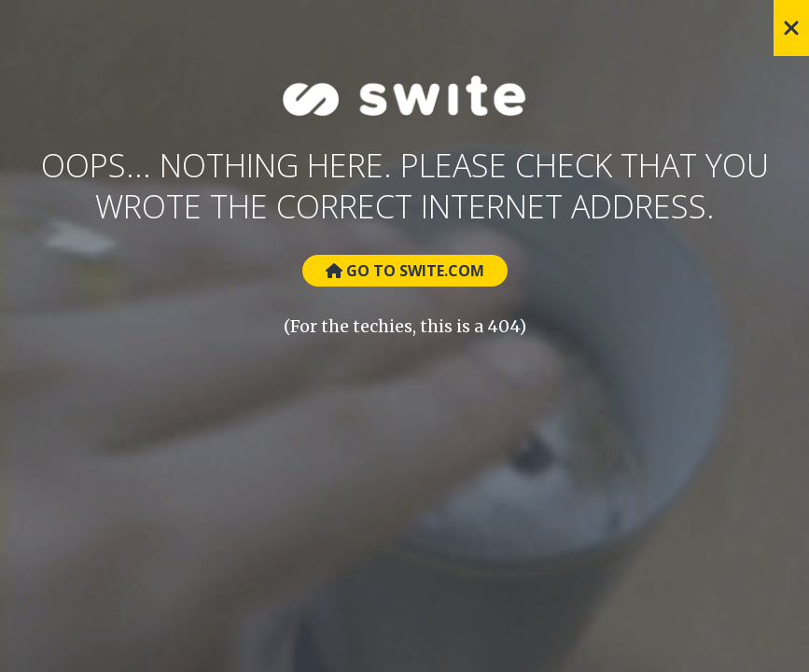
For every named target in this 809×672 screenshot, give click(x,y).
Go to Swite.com (405, 271)
